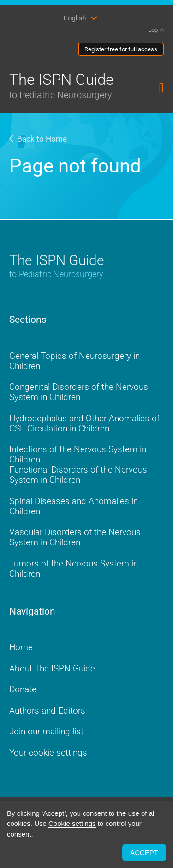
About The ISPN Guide (52, 668)
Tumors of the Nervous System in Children (74, 569)
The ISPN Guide (63, 86)
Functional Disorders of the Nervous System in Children (78, 475)
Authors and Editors (47, 711)
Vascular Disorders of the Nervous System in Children (75, 537)
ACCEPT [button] (144, 853)
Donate (23, 689)
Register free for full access (121, 49)
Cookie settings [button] (72, 823)
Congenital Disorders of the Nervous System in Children (79, 392)
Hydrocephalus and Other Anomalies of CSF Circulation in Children (84, 423)
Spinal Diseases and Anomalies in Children (74, 506)
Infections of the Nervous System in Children (78, 454)
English (75, 18)
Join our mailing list (46, 731)
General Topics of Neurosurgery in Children (75, 361)
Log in (156, 30)
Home (21, 647)
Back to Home (38, 139)
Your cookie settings (48, 753)
